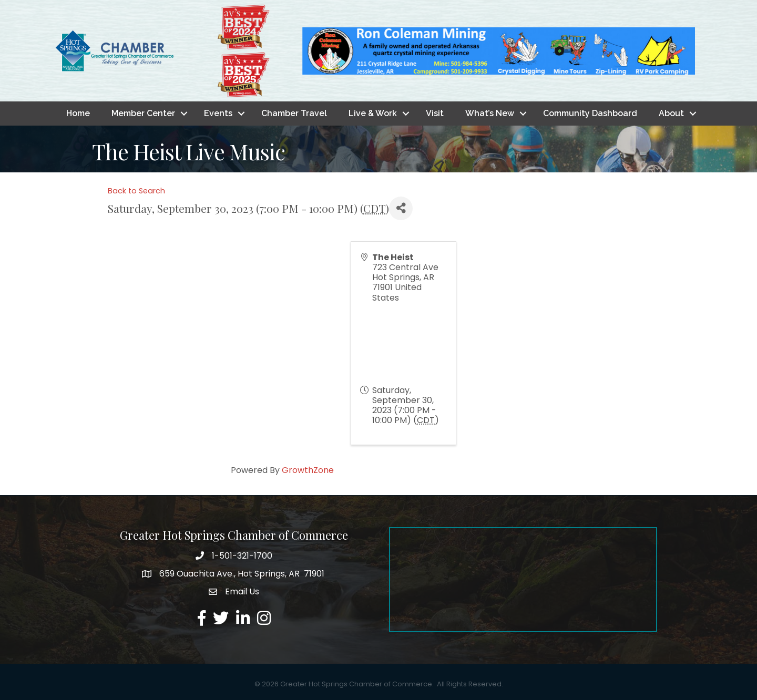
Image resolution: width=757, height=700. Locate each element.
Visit (435, 113)
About (671, 113)
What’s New (490, 113)
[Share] (401, 208)
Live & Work (373, 113)
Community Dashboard (590, 113)
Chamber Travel (294, 113)
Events (218, 113)
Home (78, 113)
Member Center (143, 113)
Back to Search (136, 191)
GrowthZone (308, 470)
